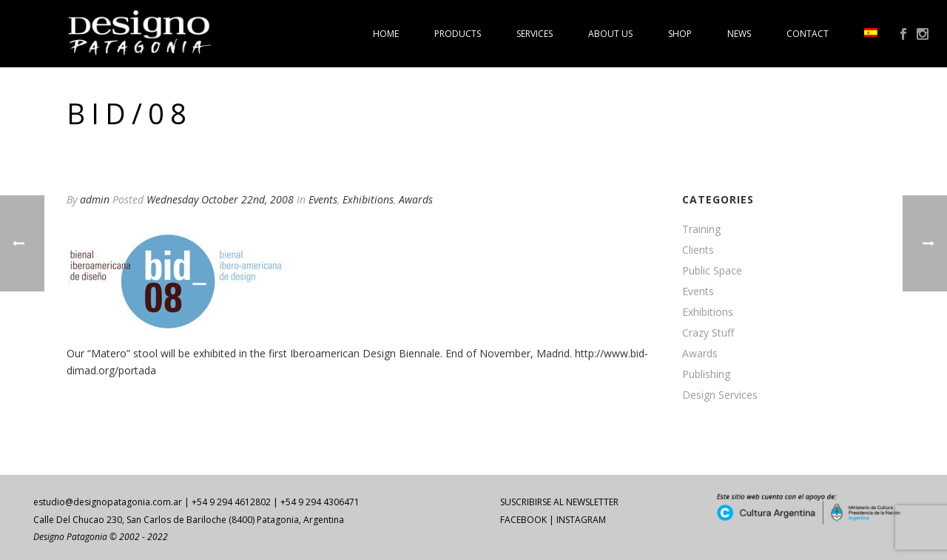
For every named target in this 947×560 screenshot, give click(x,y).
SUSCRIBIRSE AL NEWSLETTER (559, 502)
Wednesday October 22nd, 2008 (220, 199)
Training (701, 229)
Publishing (706, 374)
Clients (698, 250)
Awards (416, 199)
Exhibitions (368, 199)
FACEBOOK (523, 520)
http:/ (587, 353)
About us (610, 34)
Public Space (712, 271)
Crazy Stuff (708, 333)
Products (458, 34)
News (739, 34)
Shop (680, 34)
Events (323, 199)
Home (386, 34)
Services (535, 34)
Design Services (720, 395)
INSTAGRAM (581, 520)
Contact (808, 34)
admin (95, 199)
